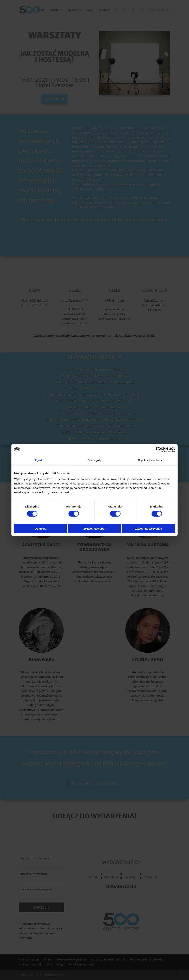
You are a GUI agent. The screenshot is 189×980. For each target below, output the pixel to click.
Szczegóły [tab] (94, 460)
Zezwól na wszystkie (149, 528)
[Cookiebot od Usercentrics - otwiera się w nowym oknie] (159, 449)
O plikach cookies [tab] (150, 460)
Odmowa (41, 528)
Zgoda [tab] (39, 460)
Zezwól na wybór (94, 528)
